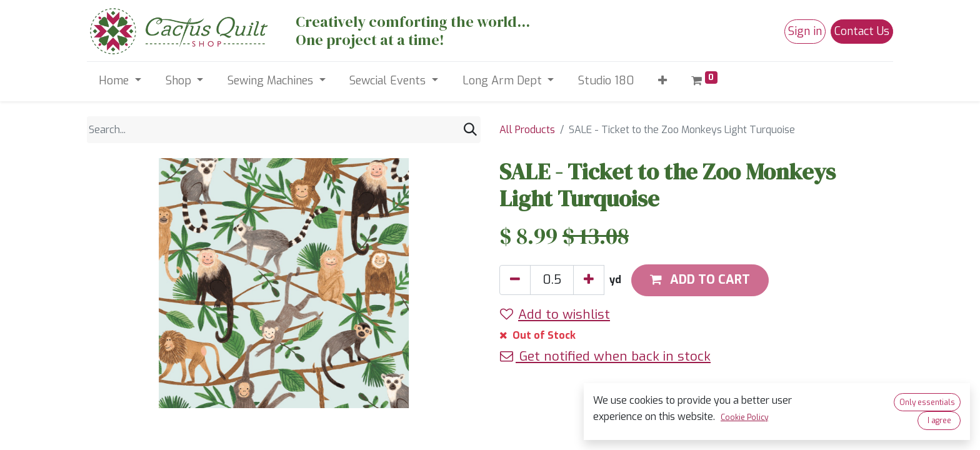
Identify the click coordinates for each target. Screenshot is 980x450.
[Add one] (589, 280)
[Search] (470, 130)
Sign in (805, 31)
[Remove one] (515, 280)
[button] (663, 81)
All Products (527, 130)
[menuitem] (606, 81)
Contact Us (862, 31)
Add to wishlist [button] (555, 314)
